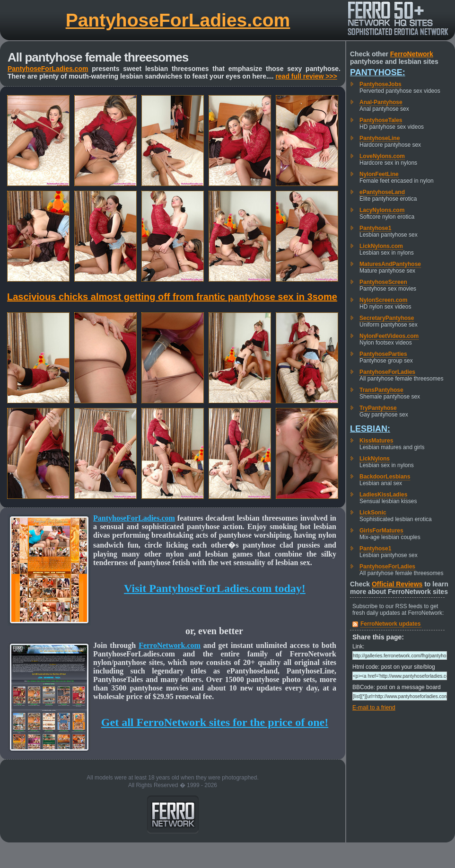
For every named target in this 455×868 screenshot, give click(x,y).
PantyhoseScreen (383, 282)
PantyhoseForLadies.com (178, 20)
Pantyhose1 (375, 228)
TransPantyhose (381, 390)
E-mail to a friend (374, 708)
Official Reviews (397, 584)
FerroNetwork (412, 54)
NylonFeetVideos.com (389, 336)
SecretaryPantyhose (387, 318)
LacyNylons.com (382, 210)
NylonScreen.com (383, 300)
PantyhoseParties (383, 354)
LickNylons (375, 459)
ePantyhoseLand (382, 192)
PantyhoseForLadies (387, 372)
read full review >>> (306, 76)
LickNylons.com (381, 246)
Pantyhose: (378, 72)
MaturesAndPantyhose (390, 264)
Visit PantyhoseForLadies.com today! (215, 588)
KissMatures (376, 441)
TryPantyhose (378, 408)
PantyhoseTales (381, 120)
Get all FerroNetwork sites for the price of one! (215, 722)
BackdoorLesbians (385, 477)
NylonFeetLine (379, 174)
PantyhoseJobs (381, 84)
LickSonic (373, 513)
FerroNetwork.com (170, 645)
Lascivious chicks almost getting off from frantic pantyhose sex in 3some (172, 297)
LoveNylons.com (382, 156)
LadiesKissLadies (383, 495)
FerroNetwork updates (390, 624)
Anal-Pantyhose (381, 102)
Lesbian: (370, 429)
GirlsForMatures (381, 531)
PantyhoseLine (380, 138)
